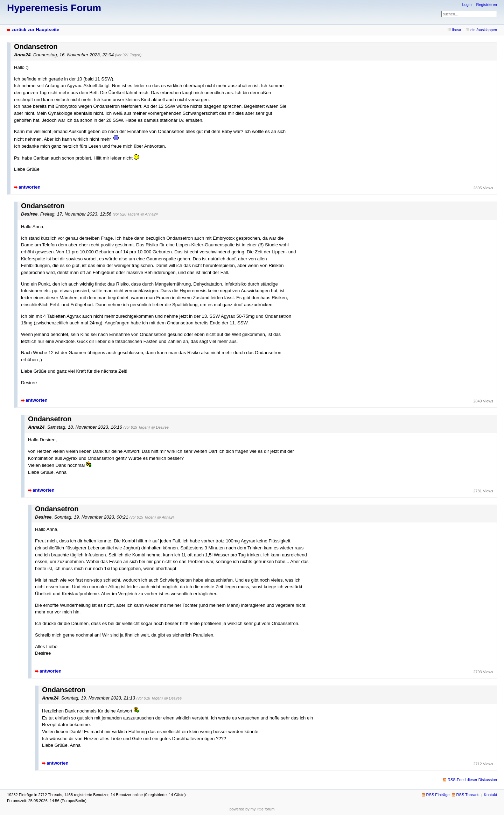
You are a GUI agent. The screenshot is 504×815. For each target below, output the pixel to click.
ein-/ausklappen (484, 30)
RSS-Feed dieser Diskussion (472, 780)
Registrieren (487, 5)
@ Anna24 (149, 214)
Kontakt (491, 795)
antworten (30, 187)
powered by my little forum (252, 809)
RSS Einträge (438, 795)
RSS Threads (468, 795)
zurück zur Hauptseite (35, 30)
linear (457, 30)
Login (467, 5)
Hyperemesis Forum (54, 8)
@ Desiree (160, 427)
